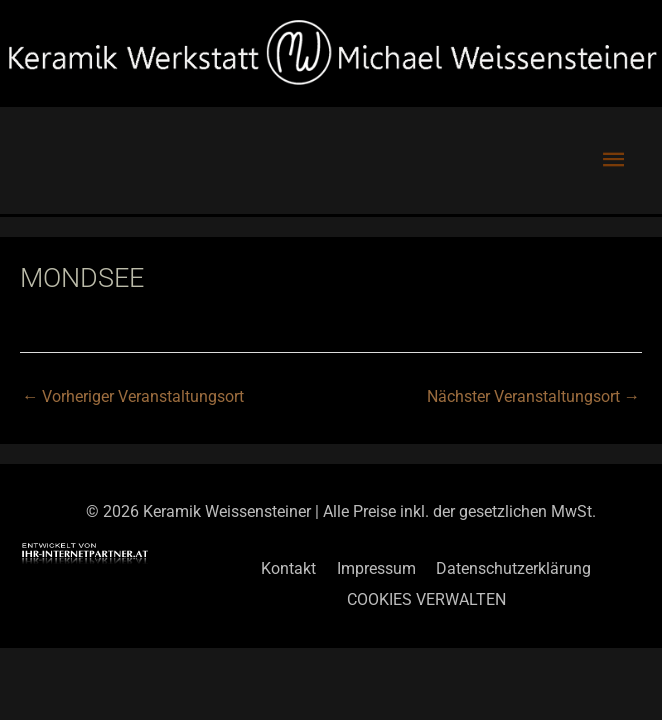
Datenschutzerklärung (513, 568)
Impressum (376, 568)
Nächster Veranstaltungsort (533, 396)
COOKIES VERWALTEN (426, 599)
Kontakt (288, 568)
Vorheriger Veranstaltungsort (133, 396)
